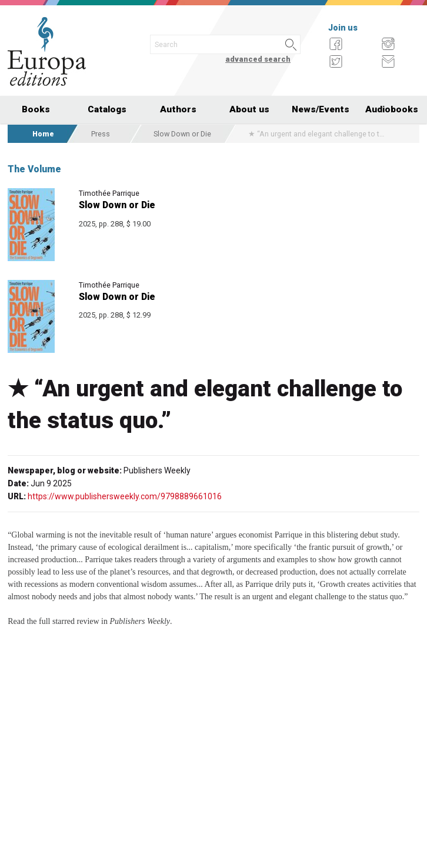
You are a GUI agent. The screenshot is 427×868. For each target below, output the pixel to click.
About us (249, 109)
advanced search (258, 59)
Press (101, 134)
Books (36, 109)
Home (43, 134)
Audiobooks (392, 109)
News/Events (321, 109)
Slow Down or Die (182, 134)
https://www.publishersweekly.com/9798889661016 (125, 496)
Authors (178, 109)
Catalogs (107, 109)
